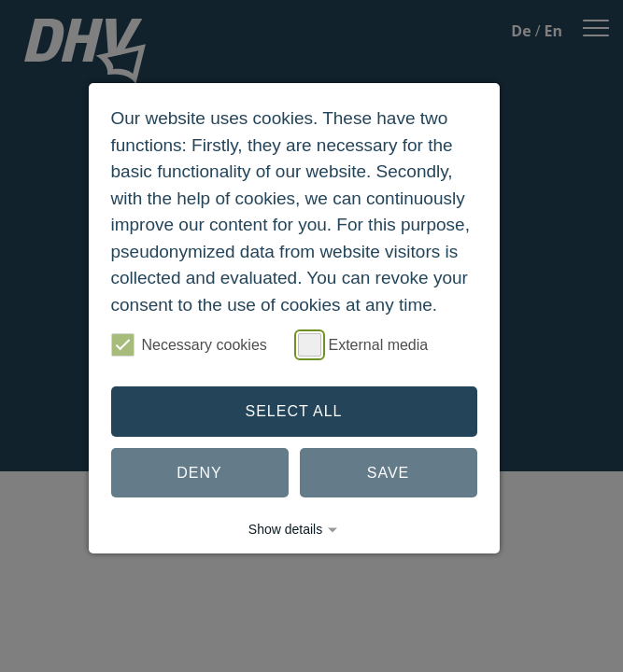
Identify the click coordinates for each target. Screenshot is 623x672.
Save (389, 473)
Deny (199, 473)
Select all (294, 411)
